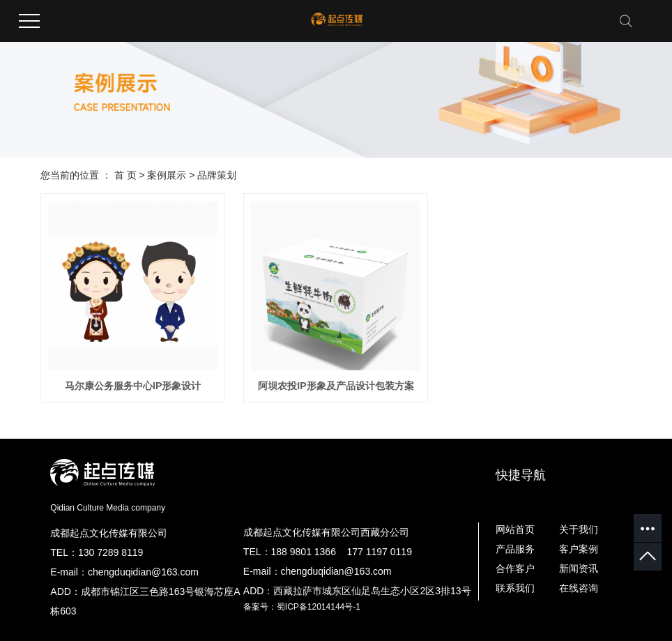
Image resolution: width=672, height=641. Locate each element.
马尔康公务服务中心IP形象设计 (133, 386)
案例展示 (167, 175)
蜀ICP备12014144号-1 (319, 607)
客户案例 (579, 549)
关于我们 (579, 529)
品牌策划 (217, 175)
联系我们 (515, 588)
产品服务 (515, 549)
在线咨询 (579, 588)
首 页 (125, 175)
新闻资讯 (579, 568)
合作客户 (515, 568)
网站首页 (515, 529)
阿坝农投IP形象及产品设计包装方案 (336, 386)
